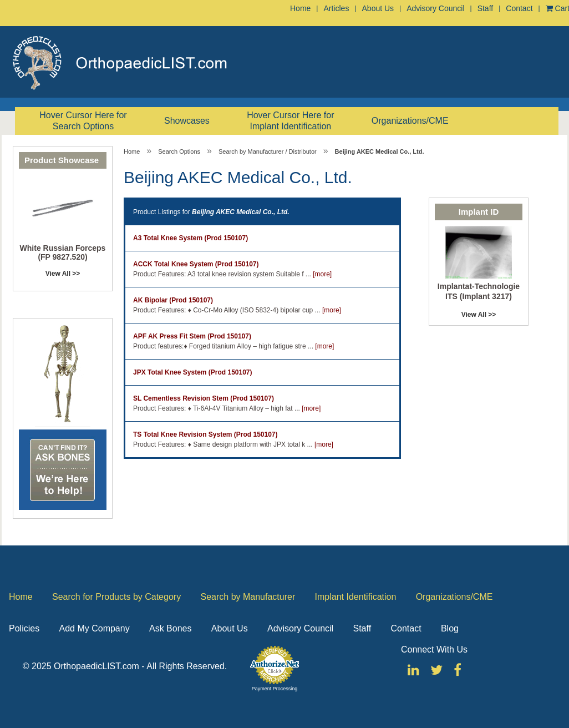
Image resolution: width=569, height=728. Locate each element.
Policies (24, 628)
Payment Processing (275, 689)
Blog (450, 628)
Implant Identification (356, 597)
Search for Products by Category (116, 597)
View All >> (63, 274)
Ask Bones (170, 628)
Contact (519, 8)
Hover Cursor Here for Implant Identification (290, 121)
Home (300, 8)
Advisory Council (435, 8)
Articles (336, 8)
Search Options (179, 151)
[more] (322, 274)
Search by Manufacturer (248, 597)
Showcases (187, 121)
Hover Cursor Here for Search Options (83, 121)
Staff (486, 8)
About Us (378, 8)
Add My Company (94, 628)
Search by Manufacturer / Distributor (268, 151)
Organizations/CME (410, 121)
